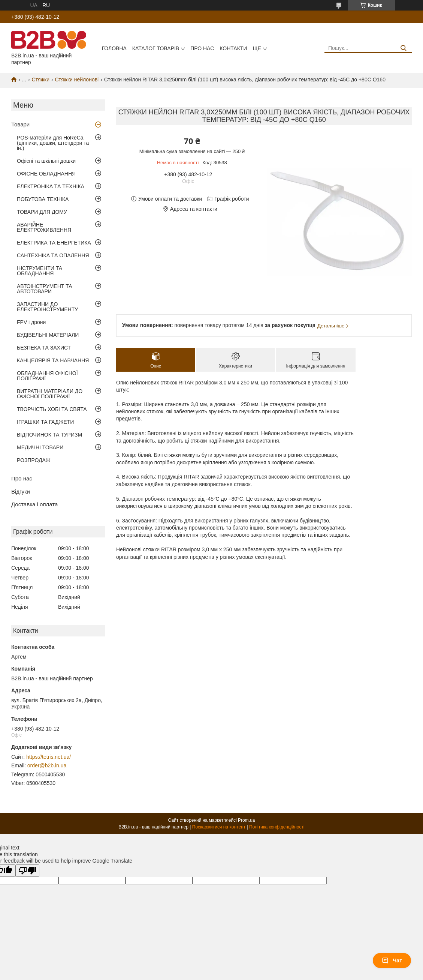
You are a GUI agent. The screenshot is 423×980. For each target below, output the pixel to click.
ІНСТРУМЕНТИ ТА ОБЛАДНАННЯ (40, 271)
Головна (114, 48)
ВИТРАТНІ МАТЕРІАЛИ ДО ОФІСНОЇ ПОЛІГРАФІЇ (50, 394)
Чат (392, 960)
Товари (20, 124)
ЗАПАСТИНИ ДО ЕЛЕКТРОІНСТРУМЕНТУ (47, 307)
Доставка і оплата (34, 504)
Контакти (233, 48)
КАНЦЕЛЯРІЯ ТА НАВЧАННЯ (53, 360)
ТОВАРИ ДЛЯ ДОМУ (42, 212)
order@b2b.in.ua (47, 765)
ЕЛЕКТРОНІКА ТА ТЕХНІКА (51, 186)
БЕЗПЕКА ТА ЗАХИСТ (44, 348)
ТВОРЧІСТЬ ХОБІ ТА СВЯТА (52, 409)
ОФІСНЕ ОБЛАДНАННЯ (46, 174)
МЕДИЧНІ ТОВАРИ (40, 447)
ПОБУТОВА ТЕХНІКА (43, 199)
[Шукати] (403, 48)
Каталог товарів (156, 48)
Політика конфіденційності (277, 827)
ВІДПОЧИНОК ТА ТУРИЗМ (49, 435)
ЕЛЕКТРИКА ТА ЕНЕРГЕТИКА (54, 243)
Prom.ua (246, 820)
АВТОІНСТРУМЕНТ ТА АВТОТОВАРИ (45, 289)
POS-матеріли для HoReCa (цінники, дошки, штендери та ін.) (53, 143)
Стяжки (41, 80)
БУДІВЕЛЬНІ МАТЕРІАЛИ (48, 335)
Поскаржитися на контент (219, 827)
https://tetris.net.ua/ (49, 757)
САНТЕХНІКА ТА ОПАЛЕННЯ (53, 255)
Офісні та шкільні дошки (46, 161)
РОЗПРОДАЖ (34, 460)
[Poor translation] (27, 871)
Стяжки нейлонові (77, 80)
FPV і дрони (31, 322)
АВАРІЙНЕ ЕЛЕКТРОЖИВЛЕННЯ (44, 227)
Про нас (202, 48)
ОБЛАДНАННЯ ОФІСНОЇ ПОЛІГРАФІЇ (47, 376)
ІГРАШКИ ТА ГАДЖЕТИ (45, 422)
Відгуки (21, 492)
